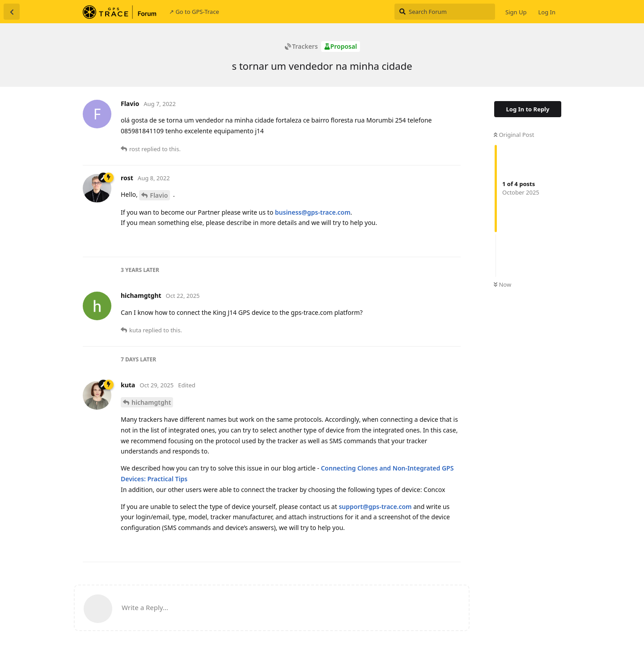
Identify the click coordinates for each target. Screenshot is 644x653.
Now (502, 284)
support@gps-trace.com (375, 507)
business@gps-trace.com (313, 212)
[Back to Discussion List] (12, 12)
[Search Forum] (445, 12)
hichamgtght (151, 402)
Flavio (159, 195)
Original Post (514, 135)
